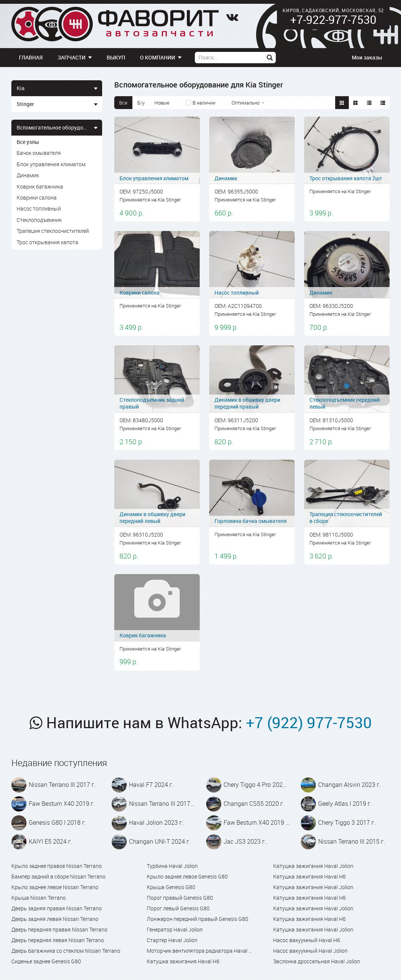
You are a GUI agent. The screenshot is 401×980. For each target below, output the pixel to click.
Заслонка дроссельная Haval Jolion (317, 961)
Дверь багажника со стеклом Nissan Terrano (66, 951)
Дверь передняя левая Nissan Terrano (58, 940)
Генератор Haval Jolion (175, 929)
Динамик (28, 175)
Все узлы (28, 142)
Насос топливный (39, 208)
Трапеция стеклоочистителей (53, 231)
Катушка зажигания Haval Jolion (313, 866)
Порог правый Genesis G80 (180, 898)
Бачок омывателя (39, 153)
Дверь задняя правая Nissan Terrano (57, 908)
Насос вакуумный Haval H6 (307, 940)
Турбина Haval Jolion (172, 866)
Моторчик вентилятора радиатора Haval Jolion (200, 951)
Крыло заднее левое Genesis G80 (187, 876)
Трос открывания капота (47, 242)
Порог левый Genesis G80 (178, 908)
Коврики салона (37, 197)
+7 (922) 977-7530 (309, 723)
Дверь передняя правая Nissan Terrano (59, 929)
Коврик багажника (40, 186)
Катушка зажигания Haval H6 (183, 961)
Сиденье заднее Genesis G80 (46, 961)
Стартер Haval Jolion (172, 940)
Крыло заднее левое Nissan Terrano (55, 887)
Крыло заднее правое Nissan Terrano (57, 866)
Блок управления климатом (51, 164)
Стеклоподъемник (39, 220)
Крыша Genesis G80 (171, 887)
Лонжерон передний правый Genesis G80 (197, 919)
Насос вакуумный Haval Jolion (310, 951)
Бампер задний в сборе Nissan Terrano (58, 876)
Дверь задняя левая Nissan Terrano (55, 919)
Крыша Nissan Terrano (39, 898)
